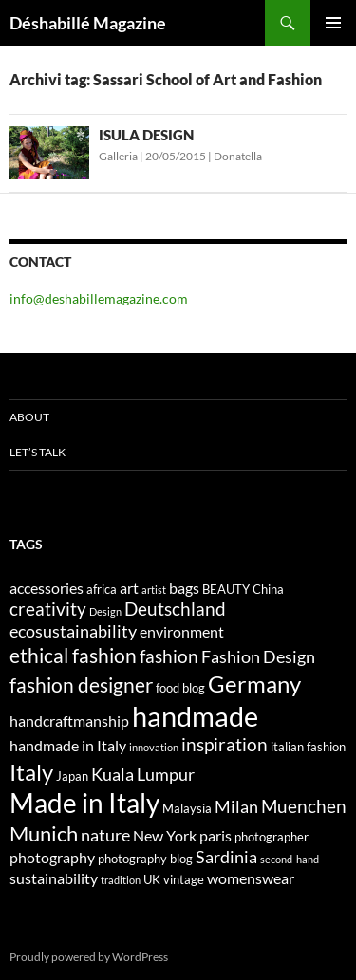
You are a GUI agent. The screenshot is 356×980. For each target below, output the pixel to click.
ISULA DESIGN (146, 135)
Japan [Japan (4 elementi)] (72, 776)
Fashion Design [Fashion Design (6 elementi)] (258, 657)
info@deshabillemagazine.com (99, 298)
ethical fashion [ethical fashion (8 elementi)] (73, 656)
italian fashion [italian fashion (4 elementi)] (308, 747)
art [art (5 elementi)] (129, 588)
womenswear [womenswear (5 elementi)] (251, 878)
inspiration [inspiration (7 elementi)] (225, 744)
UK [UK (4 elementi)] (152, 879)
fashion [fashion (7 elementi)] (169, 656)
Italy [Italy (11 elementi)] (31, 772)
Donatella (238, 156)
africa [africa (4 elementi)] (102, 589)
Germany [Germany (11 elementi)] (254, 684)
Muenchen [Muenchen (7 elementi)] (304, 806)
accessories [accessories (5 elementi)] (47, 588)
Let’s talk (37, 452)
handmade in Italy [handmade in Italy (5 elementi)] (68, 745)
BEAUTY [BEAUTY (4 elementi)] (226, 589)
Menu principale (333, 23)
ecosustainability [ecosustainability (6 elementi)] (73, 631)
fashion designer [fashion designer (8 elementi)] (81, 685)
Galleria (118, 156)
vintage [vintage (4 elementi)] (184, 879)
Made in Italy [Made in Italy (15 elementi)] (84, 803)
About (29, 417)
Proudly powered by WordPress (89, 957)
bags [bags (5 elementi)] (184, 588)
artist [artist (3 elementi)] (154, 590)
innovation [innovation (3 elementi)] (154, 747)
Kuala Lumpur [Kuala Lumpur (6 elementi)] (143, 775)
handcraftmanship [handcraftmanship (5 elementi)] (69, 721)
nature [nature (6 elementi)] (105, 835)
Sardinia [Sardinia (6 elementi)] (226, 857)
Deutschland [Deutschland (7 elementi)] (175, 609)
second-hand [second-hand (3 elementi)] (290, 859)
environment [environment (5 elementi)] (182, 631)
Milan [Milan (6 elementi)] (236, 807)
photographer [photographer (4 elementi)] (272, 837)
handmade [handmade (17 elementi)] (195, 716)
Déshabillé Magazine (88, 23)
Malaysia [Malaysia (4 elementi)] (187, 808)
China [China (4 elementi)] (268, 589)
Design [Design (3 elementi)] (105, 611)
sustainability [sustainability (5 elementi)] (54, 878)
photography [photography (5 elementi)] (52, 857)
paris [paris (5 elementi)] (215, 835)
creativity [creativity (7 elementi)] (48, 609)
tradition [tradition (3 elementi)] (121, 880)
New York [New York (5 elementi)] (165, 835)
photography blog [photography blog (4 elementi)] (145, 859)
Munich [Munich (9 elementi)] (44, 833)
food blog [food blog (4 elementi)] (180, 688)
